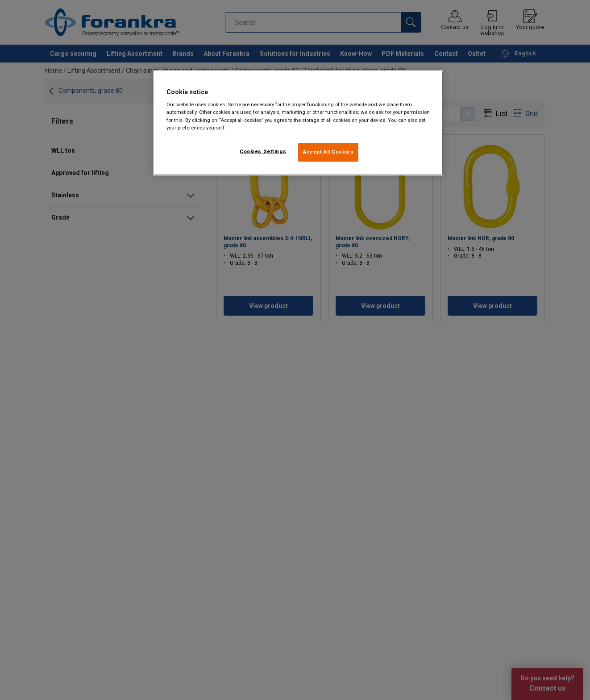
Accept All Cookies (328, 152)
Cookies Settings (263, 151)
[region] (298, 123)
